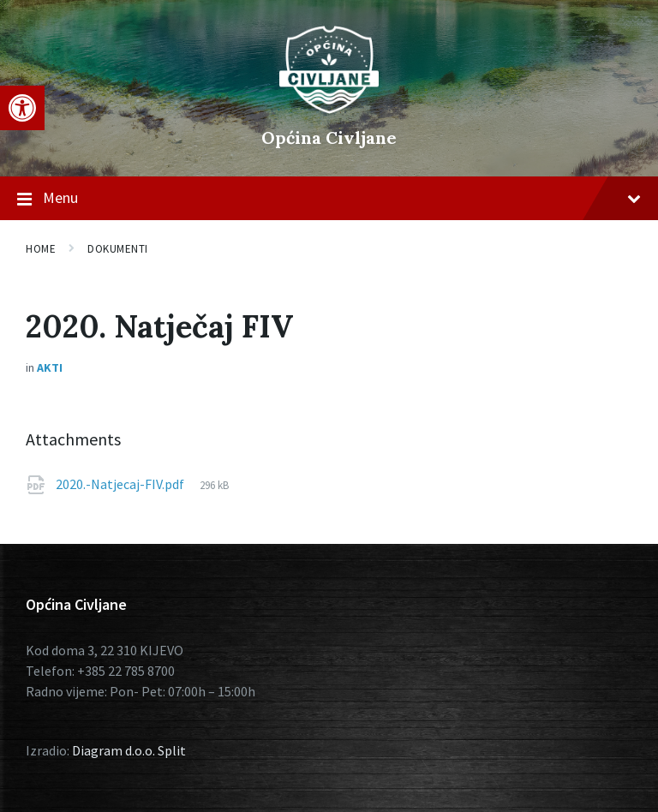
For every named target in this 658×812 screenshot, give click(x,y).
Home (41, 249)
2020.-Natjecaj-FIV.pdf (121, 484)
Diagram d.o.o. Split (129, 750)
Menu (329, 199)
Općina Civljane (329, 137)
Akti (50, 367)
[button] (22, 108)
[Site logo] (329, 109)
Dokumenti (118, 249)
